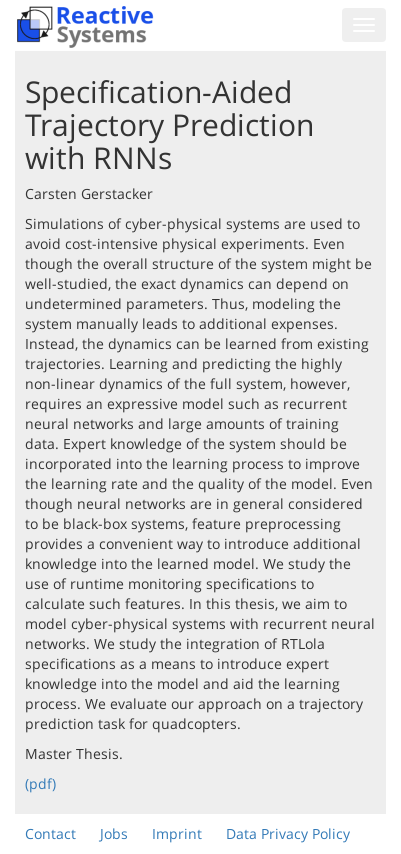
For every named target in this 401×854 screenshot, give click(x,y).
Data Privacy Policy (288, 833)
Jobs (114, 833)
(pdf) (40, 783)
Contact (50, 833)
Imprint (177, 833)
